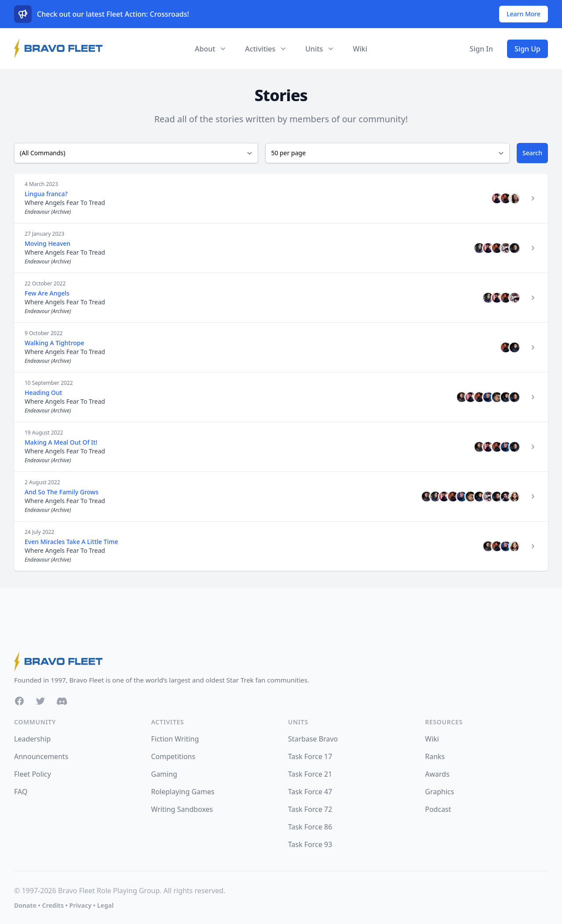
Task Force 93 (310, 844)
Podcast (438, 809)
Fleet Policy (33, 774)
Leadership (32, 739)
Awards (438, 774)
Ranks (435, 756)
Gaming (164, 774)
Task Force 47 (310, 792)
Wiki (360, 49)
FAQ (21, 792)
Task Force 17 (310, 756)
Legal (106, 905)
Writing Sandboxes (182, 809)
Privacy (80, 905)
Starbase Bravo (313, 739)
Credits (53, 905)
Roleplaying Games (183, 792)
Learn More (524, 14)
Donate (25, 905)
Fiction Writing (175, 739)
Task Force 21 (310, 774)
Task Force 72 (310, 809)
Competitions (173, 756)
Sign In (481, 49)
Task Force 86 (310, 827)
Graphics (440, 792)
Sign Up (527, 49)
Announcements (41, 756)
